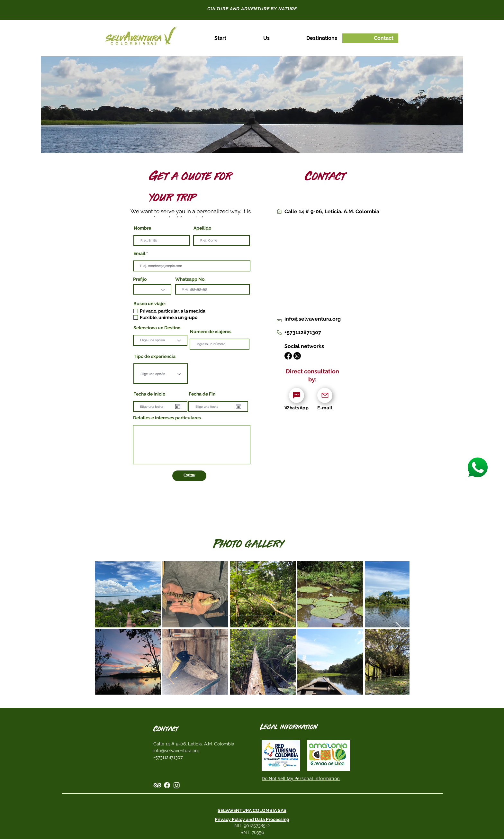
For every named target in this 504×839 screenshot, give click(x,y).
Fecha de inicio (149, 394)
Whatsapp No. (190, 279)
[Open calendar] (178, 406)
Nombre (142, 228)
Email (139, 253)
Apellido (202, 228)
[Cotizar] (189, 476)
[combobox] (161, 374)
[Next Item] (398, 628)
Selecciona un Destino (157, 328)
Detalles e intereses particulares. (167, 418)
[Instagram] (297, 356)
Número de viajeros (211, 332)
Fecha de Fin (202, 394)
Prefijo (140, 279)
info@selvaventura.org (176, 751)
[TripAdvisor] (157, 785)
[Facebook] (288, 356)
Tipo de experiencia (155, 356)
